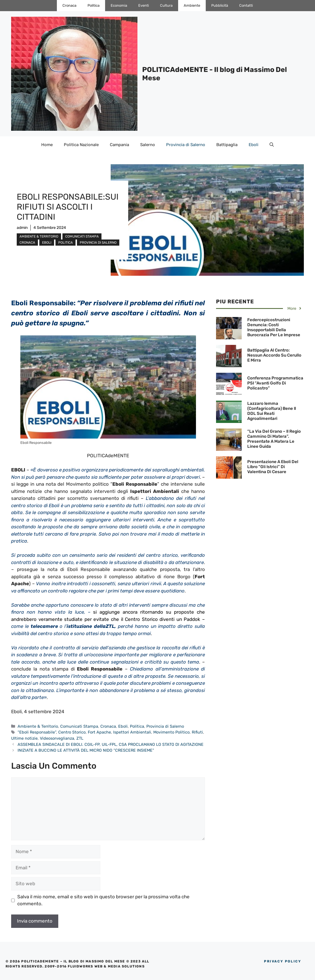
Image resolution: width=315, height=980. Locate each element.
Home (47, 145)
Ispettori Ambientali (132, 732)
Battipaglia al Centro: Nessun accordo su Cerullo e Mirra (274, 355)
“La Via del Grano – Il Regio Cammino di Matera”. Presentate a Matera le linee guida (274, 439)
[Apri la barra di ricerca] (272, 145)
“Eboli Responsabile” (37, 732)
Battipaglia (227, 145)
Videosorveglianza (57, 738)
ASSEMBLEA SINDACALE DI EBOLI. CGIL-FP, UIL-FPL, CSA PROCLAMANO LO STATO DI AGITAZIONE (111, 744)
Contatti (246, 5)
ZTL (80, 738)
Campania (119, 145)
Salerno (148, 145)
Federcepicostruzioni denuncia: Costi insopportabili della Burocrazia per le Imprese (274, 327)
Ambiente (192, 5)
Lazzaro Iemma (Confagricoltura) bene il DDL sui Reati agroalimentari (272, 411)
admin (22, 228)
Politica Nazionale (81, 145)
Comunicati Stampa (82, 236)
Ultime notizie (24, 738)
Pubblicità (220, 5)
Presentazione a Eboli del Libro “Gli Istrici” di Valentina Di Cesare (273, 467)
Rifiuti (197, 732)
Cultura (166, 5)
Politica (94, 5)
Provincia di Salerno (186, 145)
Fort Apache (99, 732)
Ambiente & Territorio (39, 236)
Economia (119, 5)
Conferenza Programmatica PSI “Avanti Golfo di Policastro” (275, 383)
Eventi (144, 5)
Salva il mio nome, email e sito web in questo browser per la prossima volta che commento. (103, 900)
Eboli (254, 145)
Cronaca (69, 5)
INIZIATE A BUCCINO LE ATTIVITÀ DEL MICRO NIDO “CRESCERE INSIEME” (86, 750)
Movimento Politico (171, 732)
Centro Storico (72, 732)
